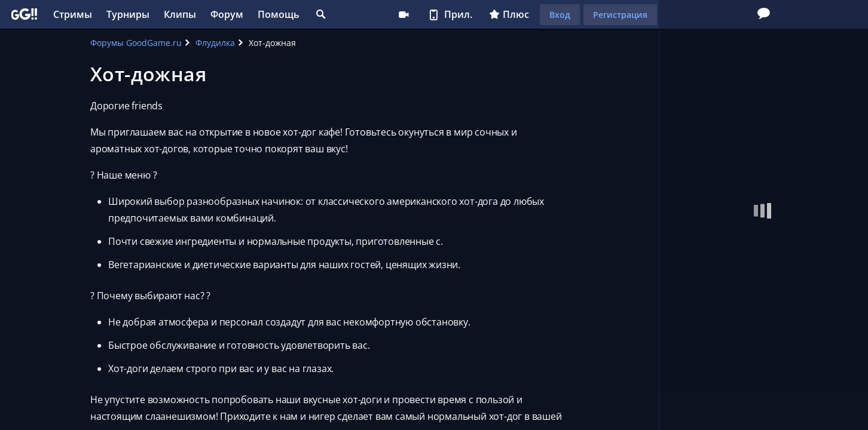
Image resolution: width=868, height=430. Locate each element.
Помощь (279, 14)
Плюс (509, 14)
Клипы (180, 14)
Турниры (128, 14)
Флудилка (215, 43)
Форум (227, 14)
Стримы (73, 14)
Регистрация (620, 15)
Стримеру (404, 14)
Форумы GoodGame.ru (136, 43)
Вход (560, 15)
